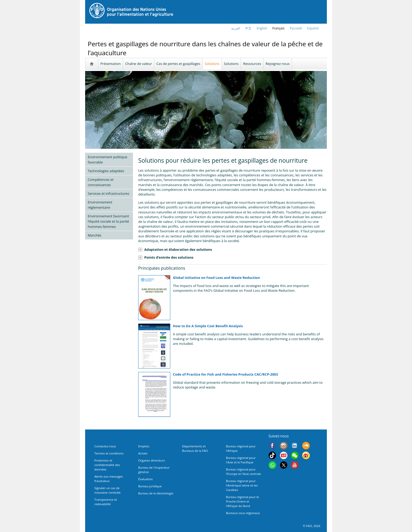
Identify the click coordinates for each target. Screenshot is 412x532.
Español (313, 28)
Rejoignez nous (278, 64)
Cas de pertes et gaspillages (178, 64)
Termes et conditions (109, 453)
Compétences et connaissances (101, 182)
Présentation (110, 64)
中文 (248, 28)
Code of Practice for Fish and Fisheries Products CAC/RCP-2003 (225, 374)
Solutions (212, 64)
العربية (236, 28)
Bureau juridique (150, 486)
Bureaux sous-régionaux (243, 513)
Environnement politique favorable (107, 160)
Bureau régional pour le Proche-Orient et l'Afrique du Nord (242, 501)
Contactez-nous (105, 446)
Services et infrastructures (109, 193)
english (262, 28)
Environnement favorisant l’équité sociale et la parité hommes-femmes (108, 221)
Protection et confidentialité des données (107, 465)
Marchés (95, 235)
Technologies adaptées (106, 171)
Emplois (144, 446)
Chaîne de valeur (138, 64)
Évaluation (145, 479)
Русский (296, 28)
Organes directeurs (152, 460)
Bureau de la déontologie (156, 493)
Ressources (252, 64)
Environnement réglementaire (100, 205)
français (279, 28)
